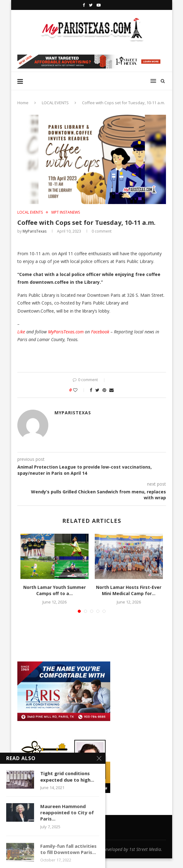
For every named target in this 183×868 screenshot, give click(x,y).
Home (23, 103)
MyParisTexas (35, 231)
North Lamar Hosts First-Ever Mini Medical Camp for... (129, 590)
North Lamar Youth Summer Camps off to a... (54, 590)
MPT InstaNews (66, 212)
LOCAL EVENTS (55, 103)
